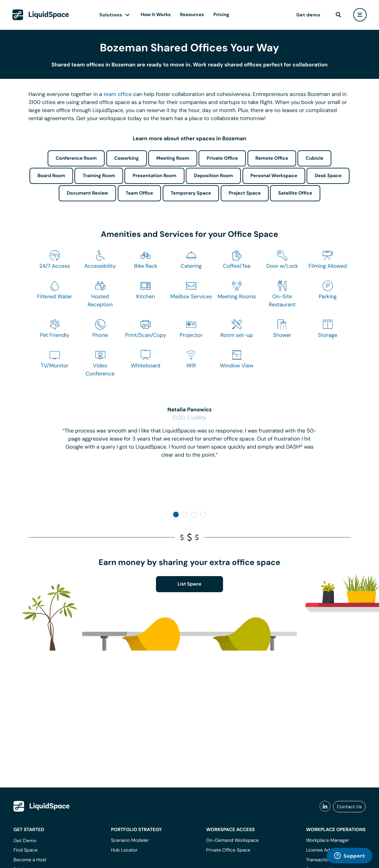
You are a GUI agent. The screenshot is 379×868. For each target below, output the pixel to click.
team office (118, 94)
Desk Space (328, 176)
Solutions (111, 15)
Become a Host (30, 860)
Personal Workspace (274, 176)
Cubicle (314, 158)
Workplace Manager (327, 840)
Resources (192, 15)
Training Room (99, 176)
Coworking (127, 158)
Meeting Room (173, 158)
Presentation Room (154, 176)
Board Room (51, 176)
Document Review (87, 193)
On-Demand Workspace (233, 840)
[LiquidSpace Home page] (41, 15)
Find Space (25, 850)
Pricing (221, 15)
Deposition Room (213, 176)
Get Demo (25, 840)
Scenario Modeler (130, 840)
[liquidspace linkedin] (325, 807)
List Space (190, 584)
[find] (338, 15)
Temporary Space (191, 193)
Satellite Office (295, 193)
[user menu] (360, 15)
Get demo (308, 15)
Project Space (245, 193)
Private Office (222, 158)
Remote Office (272, 158)
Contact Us (349, 807)
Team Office (140, 193)
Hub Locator (124, 850)
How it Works (156, 15)
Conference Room (76, 158)
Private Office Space (228, 850)
